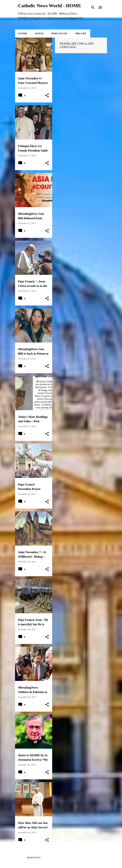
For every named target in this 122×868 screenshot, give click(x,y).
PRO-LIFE (81, 33)
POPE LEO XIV (59, 33)
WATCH (39, 33)
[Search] (93, 7)
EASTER (22, 33)
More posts (34, 858)
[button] (47, 96)
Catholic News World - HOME (50, 6)
